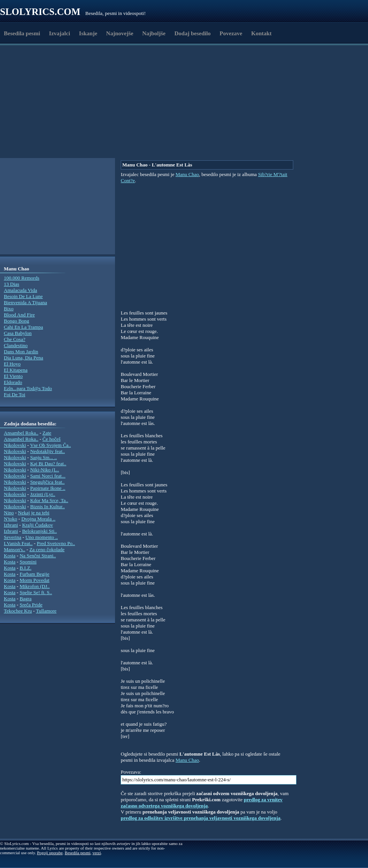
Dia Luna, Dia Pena (24, 358)
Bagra (25, 599)
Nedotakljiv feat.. (48, 451)
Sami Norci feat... (48, 476)
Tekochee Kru (18, 611)
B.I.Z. (25, 568)
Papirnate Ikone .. (48, 488)
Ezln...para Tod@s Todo (28, 388)
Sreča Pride (31, 605)
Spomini (28, 562)
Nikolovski (15, 445)
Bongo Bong (16, 321)
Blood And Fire (19, 315)
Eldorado (13, 382)
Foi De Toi (15, 394)
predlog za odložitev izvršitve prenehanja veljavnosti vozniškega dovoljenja (201, 818)
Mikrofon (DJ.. (34, 586)
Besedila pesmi (22, 33)
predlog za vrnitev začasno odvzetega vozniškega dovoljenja (202, 803)
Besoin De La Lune (23, 296)
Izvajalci (60, 33)
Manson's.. (15, 549)
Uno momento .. (42, 537)
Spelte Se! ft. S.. (36, 592)
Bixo (9, 309)
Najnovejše (120, 33)
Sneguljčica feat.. (48, 482)
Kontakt (261, 33)
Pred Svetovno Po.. (56, 543)
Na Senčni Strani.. (38, 556)
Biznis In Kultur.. (48, 506)
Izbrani (11, 525)
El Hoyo (12, 364)
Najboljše (154, 33)
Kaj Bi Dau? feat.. (48, 464)
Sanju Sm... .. (44, 457)
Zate (47, 433)
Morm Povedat (34, 580)
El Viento (13, 376)
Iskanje (88, 33)
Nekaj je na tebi (34, 513)
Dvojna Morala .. (39, 519)
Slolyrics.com (40, 12)
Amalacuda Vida (21, 290)
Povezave (231, 33)
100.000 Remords (21, 278)
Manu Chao (187, 174)
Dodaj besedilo (193, 33)
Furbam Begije (34, 574)
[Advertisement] (79, 139)
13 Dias (11, 284)
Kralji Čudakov (38, 525)
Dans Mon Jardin (21, 352)
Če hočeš (52, 439)
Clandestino (16, 345)
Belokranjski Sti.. (40, 531)
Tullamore (46, 611)
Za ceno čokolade (47, 549)
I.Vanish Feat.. (18, 543)
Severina (12, 537)
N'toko (11, 519)
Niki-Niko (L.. (45, 470)
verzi (97, 853)
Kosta (10, 556)
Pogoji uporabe (50, 853)
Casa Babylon (18, 333)
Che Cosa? (15, 339)
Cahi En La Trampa (23, 327)
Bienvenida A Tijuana (25, 302)
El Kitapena (16, 370)
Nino (9, 513)
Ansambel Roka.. (21, 433)
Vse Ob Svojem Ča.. (50, 445)
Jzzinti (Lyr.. (43, 494)
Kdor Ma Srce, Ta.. (49, 500)
